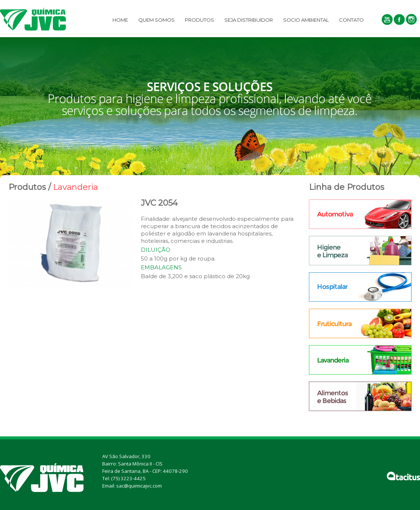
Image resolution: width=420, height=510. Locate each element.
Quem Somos (156, 20)
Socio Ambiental (306, 20)
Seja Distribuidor (249, 20)
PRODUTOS (200, 20)
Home (120, 20)
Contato (351, 20)
